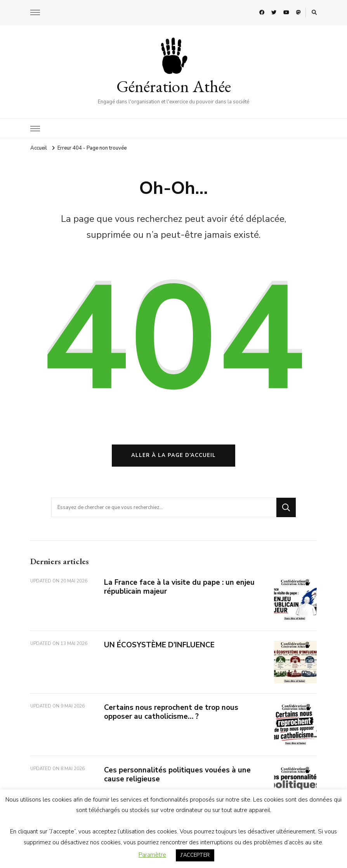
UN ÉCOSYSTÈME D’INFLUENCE (159, 645)
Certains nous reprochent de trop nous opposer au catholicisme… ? (171, 712)
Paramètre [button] (152, 855)
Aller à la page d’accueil (173, 455)
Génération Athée (174, 86)
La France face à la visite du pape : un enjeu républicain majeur (179, 587)
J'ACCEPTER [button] (195, 855)
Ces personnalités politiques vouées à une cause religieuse (177, 775)
